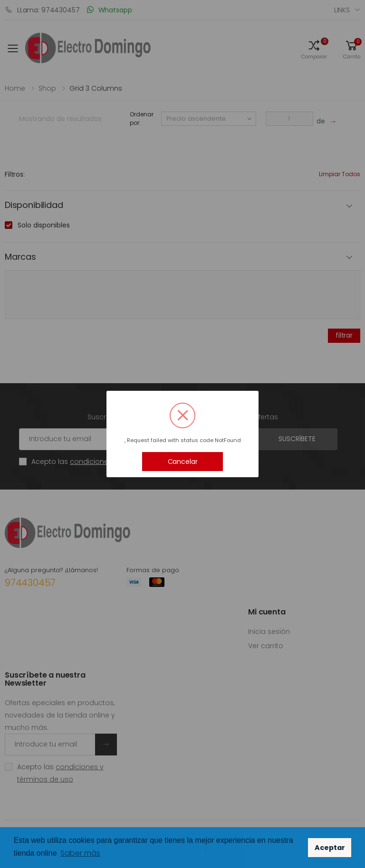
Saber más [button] (80, 853)
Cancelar (183, 462)
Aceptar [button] (330, 848)
